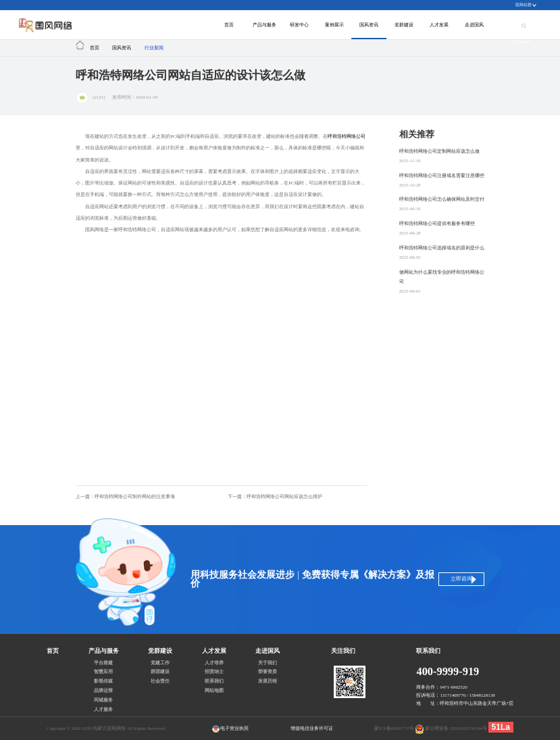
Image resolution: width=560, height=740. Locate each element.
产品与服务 (264, 25)
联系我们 (214, 681)
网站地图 (214, 691)
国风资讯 (369, 25)
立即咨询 (459, 579)
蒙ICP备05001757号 (394, 728)
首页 (229, 25)
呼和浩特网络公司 (347, 136)
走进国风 (474, 25)
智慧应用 (103, 672)
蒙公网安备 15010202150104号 (456, 728)
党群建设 (404, 25)
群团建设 (160, 672)
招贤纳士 (214, 672)
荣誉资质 (268, 672)
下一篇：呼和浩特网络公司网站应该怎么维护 (275, 496)
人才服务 (103, 710)
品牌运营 (103, 691)
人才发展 (439, 25)
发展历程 (268, 681)
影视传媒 (103, 681)
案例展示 (334, 25)
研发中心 (299, 25)
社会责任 (160, 681)
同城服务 (103, 700)
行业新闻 (154, 48)
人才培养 (214, 663)
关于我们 (268, 663)
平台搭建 (103, 663)
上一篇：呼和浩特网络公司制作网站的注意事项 (125, 496)
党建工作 (160, 663)
